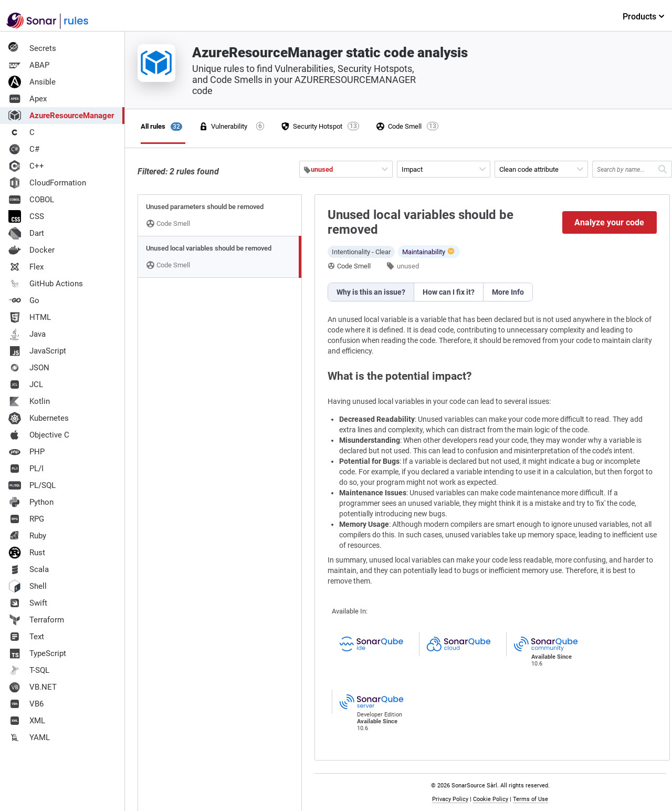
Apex (28, 99)
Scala (29, 569)
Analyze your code (609, 222)
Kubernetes (39, 418)
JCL (26, 384)
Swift (28, 603)
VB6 (26, 704)
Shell (28, 586)
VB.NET (33, 687)
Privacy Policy (450, 799)
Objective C (39, 435)
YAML (29, 737)
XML (27, 721)
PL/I (26, 469)
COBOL (31, 200)
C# (24, 149)
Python (31, 502)
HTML (30, 317)
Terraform (36, 620)
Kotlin (29, 401)
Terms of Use (531, 799)
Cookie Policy (491, 799)
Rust (27, 553)
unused (408, 266)
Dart (26, 233)
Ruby (27, 536)
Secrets (32, 48)
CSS (26, 216)
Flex (26, 267)
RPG (26, 519)
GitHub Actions (46, 284)
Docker (31, 250)
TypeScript (37, 653)
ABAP (29, 65)
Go (24, 300)
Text (26, 637)
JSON (29, 368)
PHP (27, 452)
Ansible (32, 82)
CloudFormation (47, 183)
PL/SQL (32, 485)
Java (27, 334)
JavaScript (37, 351)
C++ (26, 166)
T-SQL (29, 670)
